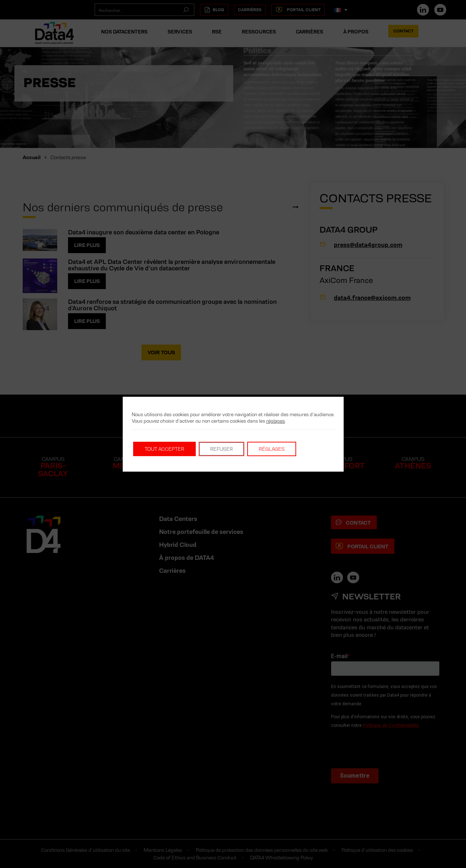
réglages (276, 421)
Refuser (221, 449)
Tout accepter (164, 449)
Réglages (272, 449)
